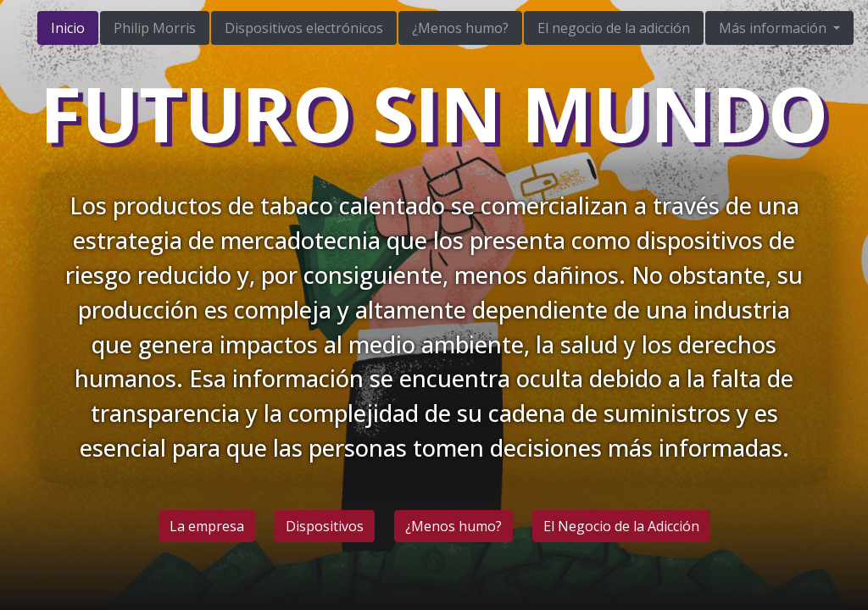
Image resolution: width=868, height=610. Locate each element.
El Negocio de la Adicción (621, 526)
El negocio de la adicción (614, 28)
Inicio (68, 28)
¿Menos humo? (460, 28)
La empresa (207, 526)
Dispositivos (325, 526)
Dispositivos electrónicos (304, 28)
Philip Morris (155, 28)
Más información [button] (774, 28)
